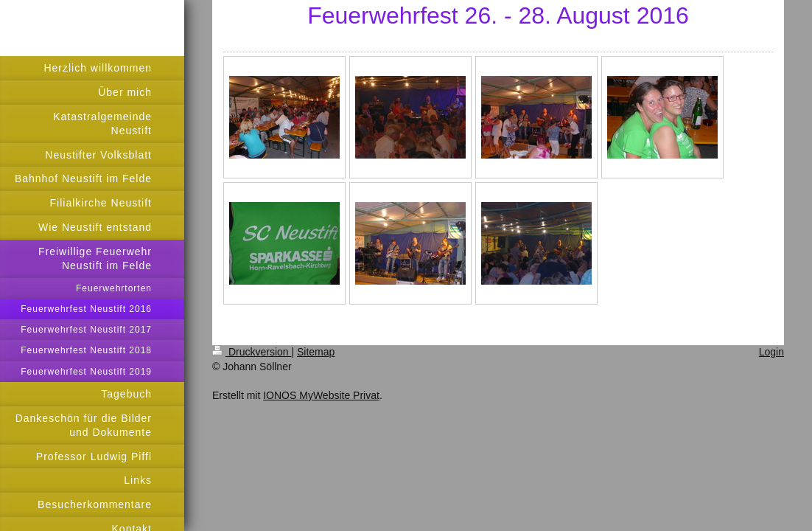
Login (771, 352)
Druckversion (252, 352)
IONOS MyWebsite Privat (321, 395)
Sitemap (316, 352)
